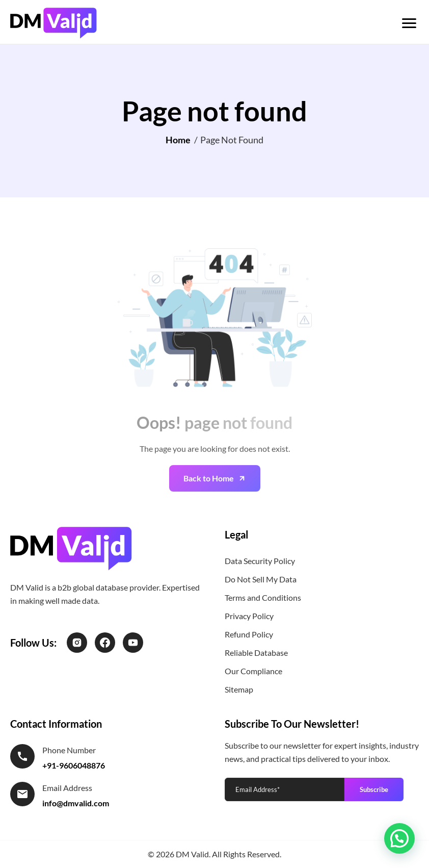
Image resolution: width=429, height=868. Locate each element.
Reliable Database (256, 653)
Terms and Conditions (263, 597)
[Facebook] (105, 643)
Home (178, 140)
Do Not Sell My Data (261, 579)
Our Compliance (253, 671)
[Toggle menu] (409, 23)
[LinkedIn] (133, 643)
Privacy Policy (249, 616)
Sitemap (239, 689)
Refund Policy (249, 634)
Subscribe (374, 789)
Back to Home (209, 491)
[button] (399, 838)
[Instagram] (77, 643)
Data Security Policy (260, 561)
